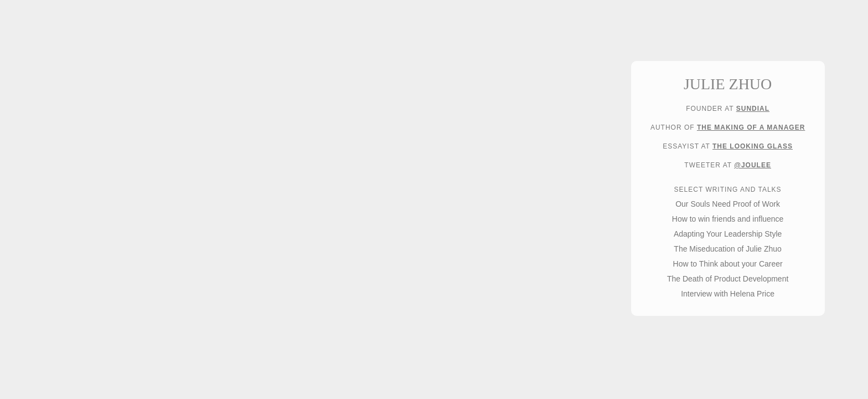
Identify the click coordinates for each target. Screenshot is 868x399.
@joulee (753, 165)
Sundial (753, 109)
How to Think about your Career (728, 264)
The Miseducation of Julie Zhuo (728, 249)
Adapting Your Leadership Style (728, 234)
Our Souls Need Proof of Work (728, 204)
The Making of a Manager (751, 127)
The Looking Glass (753, 146)
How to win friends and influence (728, 219)
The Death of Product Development (728, 279)
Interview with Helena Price (728, 294)
